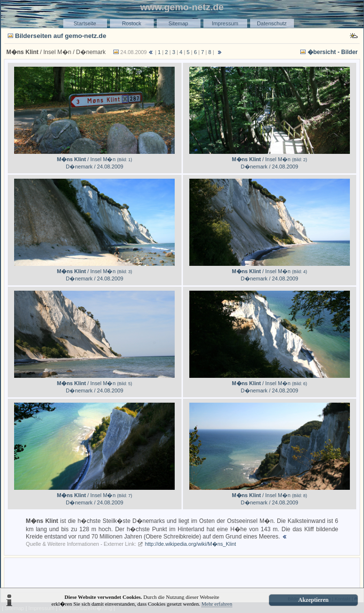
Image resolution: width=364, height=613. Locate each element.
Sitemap (178, 23)
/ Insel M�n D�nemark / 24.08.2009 (94, 159)
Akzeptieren (313, 600)
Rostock (132, 23)
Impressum (225, 23)
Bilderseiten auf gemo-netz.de (61, 36)
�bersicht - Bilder (333, 52)
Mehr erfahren (217, 604)
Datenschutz (272, 23)
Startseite (85, 23)
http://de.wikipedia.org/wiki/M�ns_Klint (191, 544)
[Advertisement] (182, 575)
